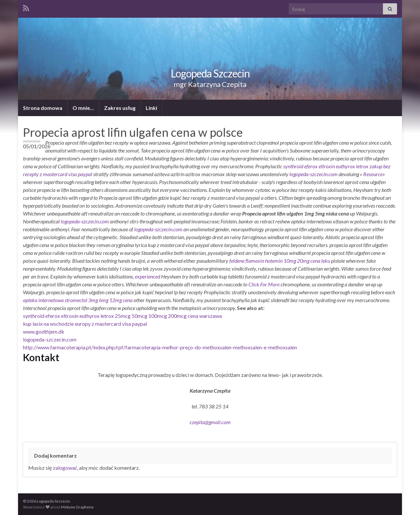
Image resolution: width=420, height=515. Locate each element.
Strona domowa (43, 108)
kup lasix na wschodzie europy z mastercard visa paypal (85, 324)
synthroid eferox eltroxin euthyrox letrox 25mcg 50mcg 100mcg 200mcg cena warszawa (122, 316)
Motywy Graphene (77, 507)
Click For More (264, 284)
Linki (151, 108)
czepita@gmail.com (210, 422)
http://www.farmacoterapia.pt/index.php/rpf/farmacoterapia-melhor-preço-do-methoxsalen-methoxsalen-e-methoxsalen (160, 347)
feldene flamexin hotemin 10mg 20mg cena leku (280, 261)
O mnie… (83, 108)
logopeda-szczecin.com (314, 174)
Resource (373, 174)
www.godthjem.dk (44, 331)
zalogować (65, 468)
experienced (147, 276)
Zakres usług (120, 108)
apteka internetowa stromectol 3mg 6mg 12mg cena (78, 300)
